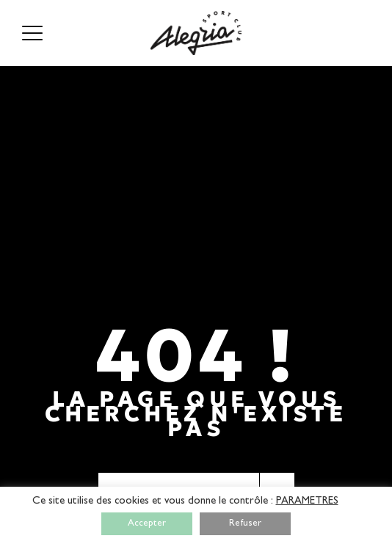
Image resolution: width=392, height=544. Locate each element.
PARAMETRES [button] (307, 502)
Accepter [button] (147, 524)
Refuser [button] (245, 524)
